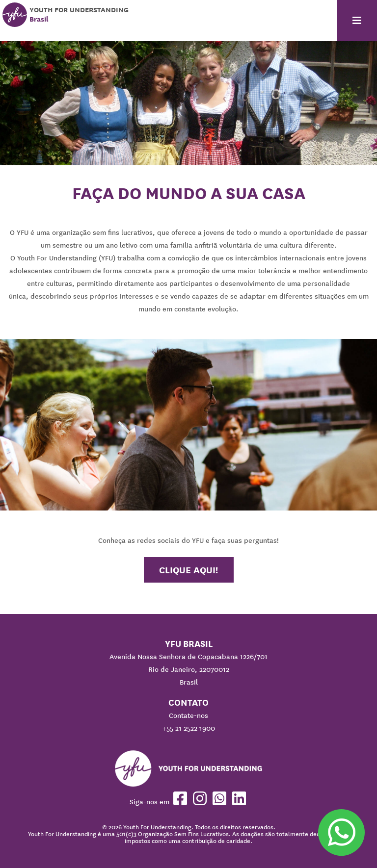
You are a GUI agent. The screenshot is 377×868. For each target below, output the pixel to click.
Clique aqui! (188, 570)
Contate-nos (188, 715)
